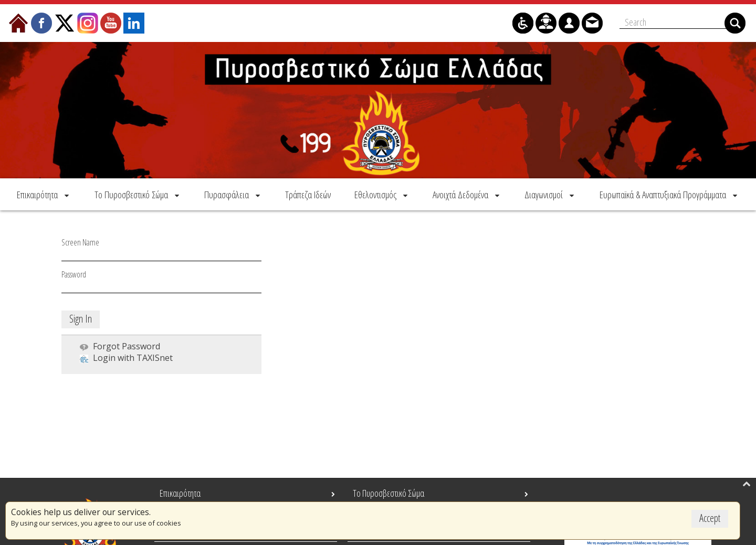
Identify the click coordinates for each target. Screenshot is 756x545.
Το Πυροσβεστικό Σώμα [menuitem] (388, 493)
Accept (710, 518)
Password (74, 274)
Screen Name (80, 242)
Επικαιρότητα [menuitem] (180, 493)
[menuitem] (44, 194)
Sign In (81, 319)
